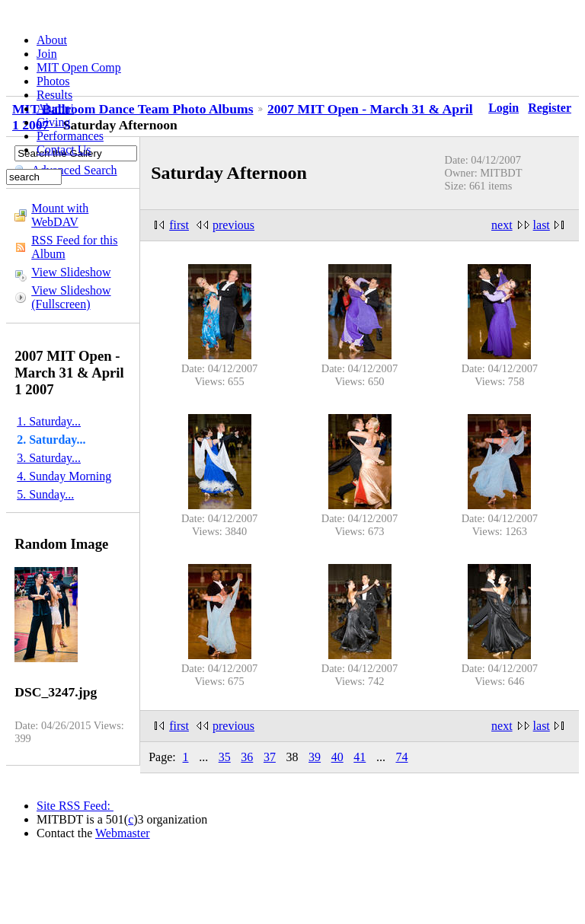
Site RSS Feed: (75, 806)
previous (233, 225)
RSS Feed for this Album (74, 247)
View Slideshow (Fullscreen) (71, 297)
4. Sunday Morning (64, 476)
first (179, 225)
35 (225, 757)
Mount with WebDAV (60, 215)
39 (315, 757)
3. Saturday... (49, 458)
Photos (53, 81)
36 (247, 757)
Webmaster (123, 833)
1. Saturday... (49, 421)
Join (47, 54)
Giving (53, 122)
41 (360, 757)
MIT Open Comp (79, 67)
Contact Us (64, 150)
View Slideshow (71, 272)
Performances (70, 136)
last (542, 225)
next (502, 225)
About (52, 40)
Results (54, 95)
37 (270, 757)
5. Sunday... (45, 494)
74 (401, 757)
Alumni (55, 108)
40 (337, 757)
